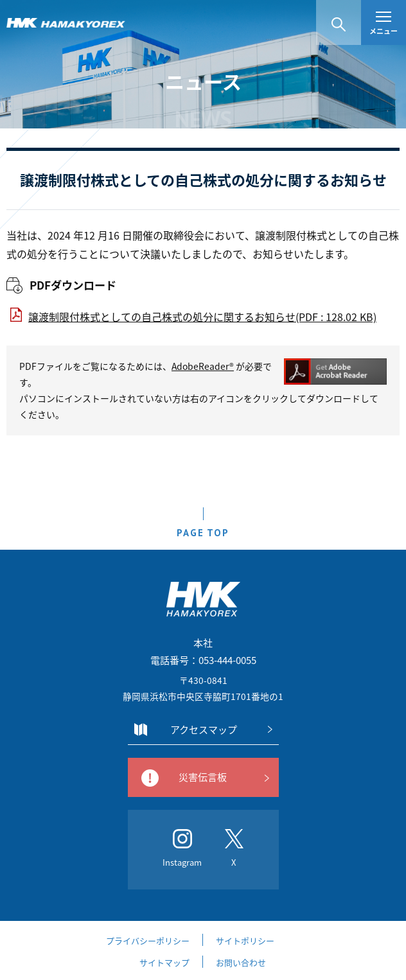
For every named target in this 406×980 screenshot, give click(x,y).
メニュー (384, 24)
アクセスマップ (204, 730)
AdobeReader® (203, 366)
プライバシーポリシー (148, 941)
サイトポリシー (245, 941)
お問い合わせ (241, 962)
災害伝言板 (203, 777)
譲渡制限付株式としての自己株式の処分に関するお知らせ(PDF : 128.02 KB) (202, 317)
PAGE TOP (203, 533)
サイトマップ (164, 962)
